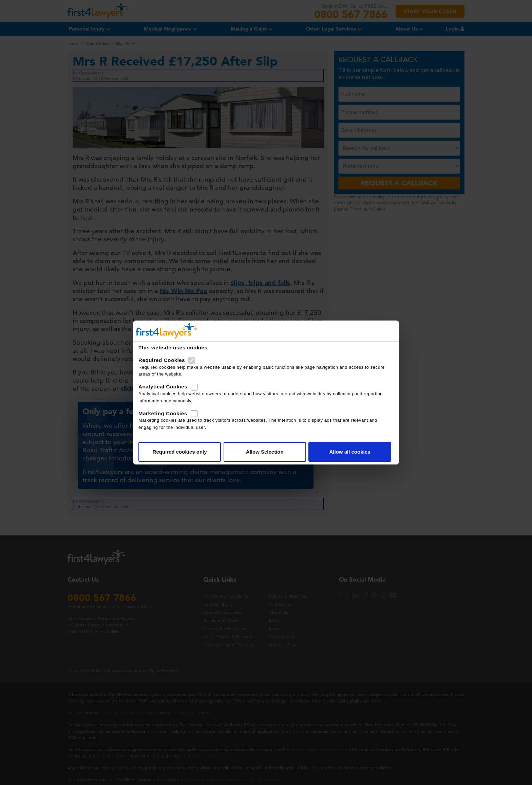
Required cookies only (180, 452)
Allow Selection (265, 452)
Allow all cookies (350, 452)
